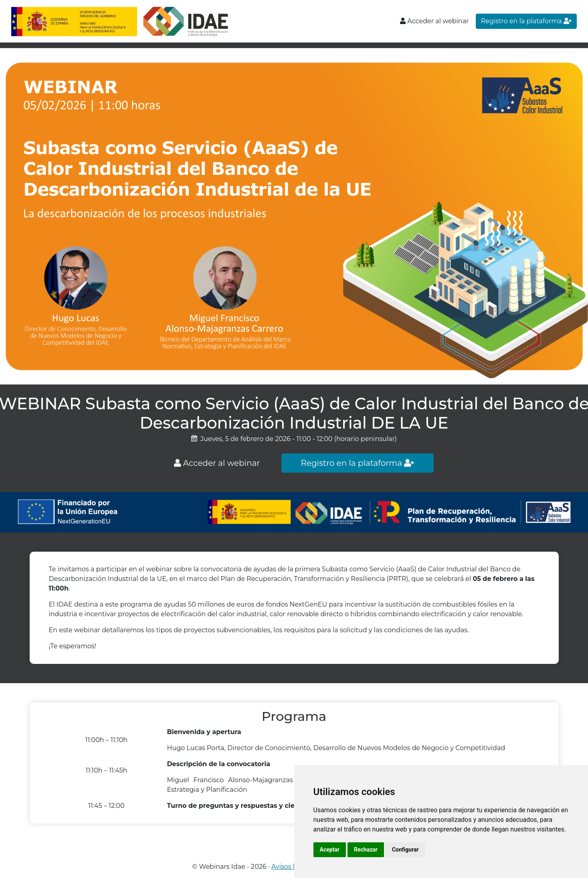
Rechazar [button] (366, 850)
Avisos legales (293, 867)
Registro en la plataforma (526, 21)
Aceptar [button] (330, 850)
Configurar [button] (405, 850)
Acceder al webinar (434, 21)
